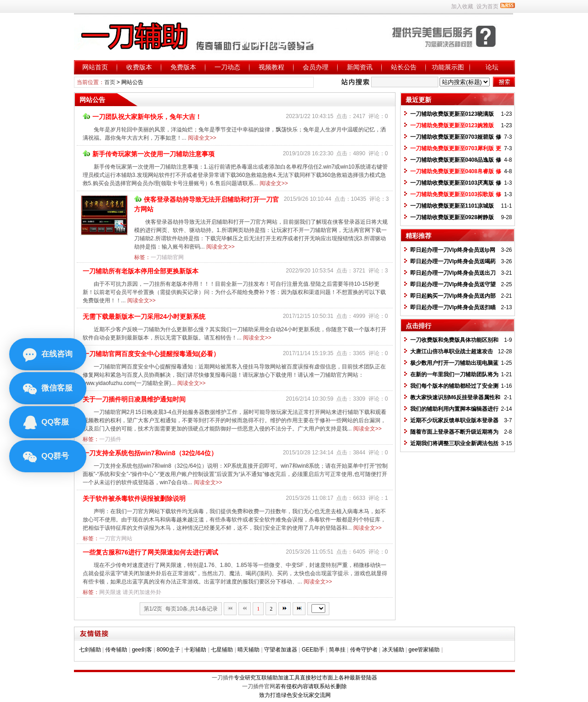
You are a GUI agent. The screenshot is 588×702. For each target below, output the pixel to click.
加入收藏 (462, 6)
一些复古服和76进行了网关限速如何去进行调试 (151, 552)
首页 (110, 82)
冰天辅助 (393, 650)
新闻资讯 (360, 67)
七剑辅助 (90, 650)
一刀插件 (110, 439)
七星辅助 (222, 650)
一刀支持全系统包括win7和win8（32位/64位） (150, 453)
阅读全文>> (202, 138)
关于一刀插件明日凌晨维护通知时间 (134, 399)
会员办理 (316, 67)
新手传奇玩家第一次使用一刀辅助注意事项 (149, 154)
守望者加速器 (281, 650)
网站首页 (95, 67)
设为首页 (487, 6)
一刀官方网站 (116, 538)
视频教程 (271, 67)
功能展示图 (448, 67)
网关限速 (110, 592)
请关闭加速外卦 (142, 592)
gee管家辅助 (424, 650)
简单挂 (337, 650)
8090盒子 (168, 650)
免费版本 (183, 67)
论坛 (492, 67)
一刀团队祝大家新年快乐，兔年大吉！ (142, 117)
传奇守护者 (364, 650)
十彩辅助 (195, 650)
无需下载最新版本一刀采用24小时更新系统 (144, 317)
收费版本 (139, 67)
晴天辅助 (249, 650)
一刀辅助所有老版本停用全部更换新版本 (141, 271)
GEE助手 (313, 650)
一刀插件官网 (259, 686)
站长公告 (404, 67)
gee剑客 (142, 650)
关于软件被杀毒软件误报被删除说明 (134, 498)
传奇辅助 (116, 650)
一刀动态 (227, 67)
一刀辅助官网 (167, 257)
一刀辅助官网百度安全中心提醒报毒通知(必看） (151, 354)
